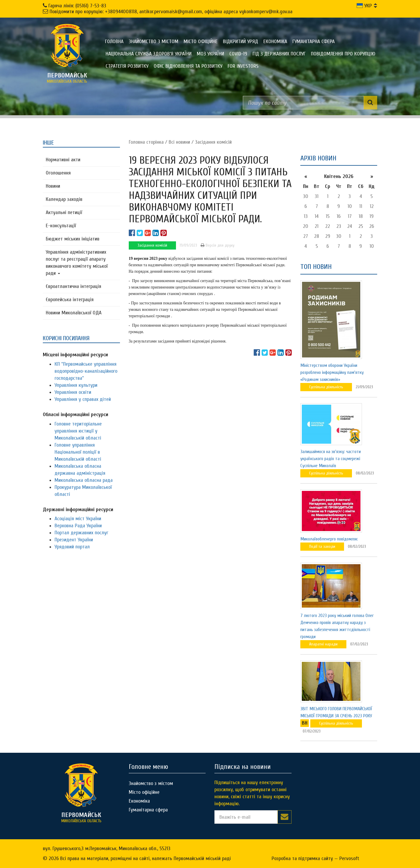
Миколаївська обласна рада (84, 480)
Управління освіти (73, 392)
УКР (364, 6)
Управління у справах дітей (83, 399)
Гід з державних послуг (279, 54)
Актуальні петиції (64, 212)
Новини (53, 186)
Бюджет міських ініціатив (73, 239)
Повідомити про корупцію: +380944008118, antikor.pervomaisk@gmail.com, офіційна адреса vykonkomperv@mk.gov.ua (171, 12)
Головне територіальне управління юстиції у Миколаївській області (78, 431)
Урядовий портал (72, 547)
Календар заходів (64, 199)
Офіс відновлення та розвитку (188, 66)
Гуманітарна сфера (314, 41)
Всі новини (179, 142)
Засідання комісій (213, 142)
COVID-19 (238, 54)
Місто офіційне (201, 41)
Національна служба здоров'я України (149, 54)
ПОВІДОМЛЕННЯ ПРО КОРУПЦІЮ (343, 54)
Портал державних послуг (81, 533)
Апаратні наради (323, 644)
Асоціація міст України (78, 519)
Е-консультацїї (61, 226)
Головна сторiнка (146, 142)
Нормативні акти (63, 160)
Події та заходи (322, 546)
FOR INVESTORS (243, 66)
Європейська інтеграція (70, 300)
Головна (114, 41)
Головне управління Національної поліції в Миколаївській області (78, 452)
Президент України (74, 540)
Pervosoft (349, 858)
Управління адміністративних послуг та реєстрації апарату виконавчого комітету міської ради (77, 263)
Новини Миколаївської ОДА (74, 313)
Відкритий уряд (241, 41)
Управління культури (76, 385)
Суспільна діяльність (326, 387)
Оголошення (58, 173)
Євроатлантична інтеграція (73, 286)
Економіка (275, 41)
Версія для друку (217, 245)
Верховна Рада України (78, 526)
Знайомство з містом (154, 41)
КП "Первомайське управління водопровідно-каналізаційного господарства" (86, 371)
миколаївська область (67, 78)
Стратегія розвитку (127, 66)
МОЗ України (210, 54)
